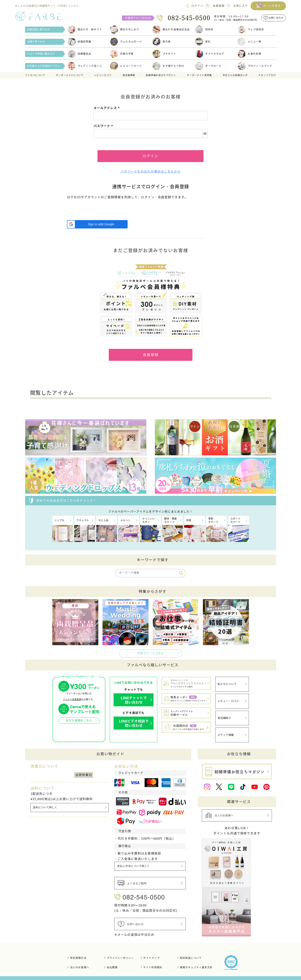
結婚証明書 (79, 42)
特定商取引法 (78, 951)
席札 (203, 42)
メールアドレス (107, 108)
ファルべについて (35, 75)
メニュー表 (249, 42)
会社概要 (112, 961)
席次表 (162, 42)
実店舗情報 (129, 75)
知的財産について (191, 951)
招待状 (204, 29)
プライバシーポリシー (120, 951)
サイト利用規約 (153, 961)
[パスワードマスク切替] (205, 134)
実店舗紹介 (224, 716)
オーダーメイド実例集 (199, 75)
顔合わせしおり (125, 29)
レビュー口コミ (103, 75)
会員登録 (219, 6)
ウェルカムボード (126, 42)
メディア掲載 (226, 731)
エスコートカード (126, 66)
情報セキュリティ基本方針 (196, 961)
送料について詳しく (45, 802)
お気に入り (241, 6)
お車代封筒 (249, 54)
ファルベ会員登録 (72, 701)
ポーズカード (208, 66)
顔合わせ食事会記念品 (171, 29)
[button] (97, 225)
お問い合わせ (276, 18)
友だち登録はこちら (79, 723)
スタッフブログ (267, 75)
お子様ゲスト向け (168, 66)
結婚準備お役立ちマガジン (161, 75)
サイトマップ (151, 951)
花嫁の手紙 (122, 54)
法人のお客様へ (80, 961)
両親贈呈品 (79, 54)
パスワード (104, 126)
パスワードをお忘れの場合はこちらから (151, 173)
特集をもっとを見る (151, 655)
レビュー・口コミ (228, 700)
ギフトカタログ (210, 54)
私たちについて (227, 685)
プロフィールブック (255, 66)
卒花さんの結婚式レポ (235, 75)
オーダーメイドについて (70, 75)
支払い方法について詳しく (134, 860)
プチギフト (164, 54)
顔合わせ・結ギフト (85, 29)
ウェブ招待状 (251, 29)
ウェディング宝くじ (85, 66)
